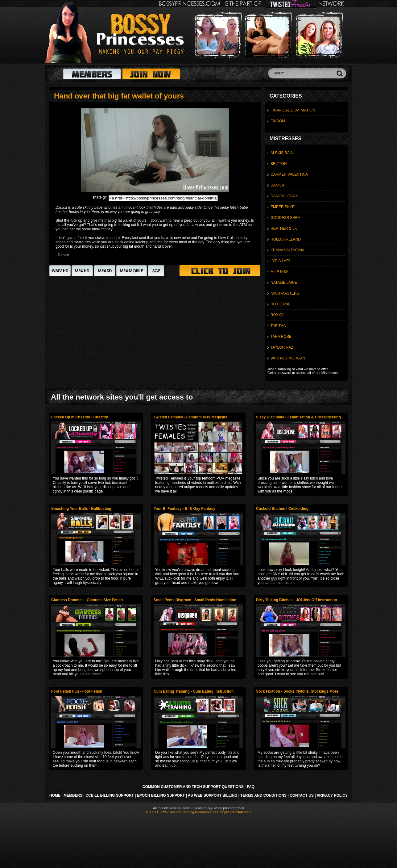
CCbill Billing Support (110, 795)
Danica (277, 185)
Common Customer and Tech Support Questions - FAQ (198, 787)
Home (55, 795)
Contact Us (302, 795)
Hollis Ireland (286, 239)
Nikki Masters (285, 293)
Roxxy (277, 315)
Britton (279, 164)
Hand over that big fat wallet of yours (119, 96)
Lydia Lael (281, 261)
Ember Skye (283, 207)
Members (73, 795)
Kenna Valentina (287, 250)
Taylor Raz (282, 347)
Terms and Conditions (263, 795)
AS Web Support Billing (213, 795)
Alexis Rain (282, 153)
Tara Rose (281, 337)
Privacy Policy (332, 795)
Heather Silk (284, 229)
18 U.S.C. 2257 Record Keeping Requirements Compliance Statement (198, 812)
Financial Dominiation (293, 110)
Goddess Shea (285, 218)
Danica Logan (284, 196)
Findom (278, 121)
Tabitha (278, 326)
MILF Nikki (280, 272)
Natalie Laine (284, 283)
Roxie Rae (281, 304)
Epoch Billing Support (161, 795)
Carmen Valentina (289, 174)
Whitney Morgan (288, 358)
